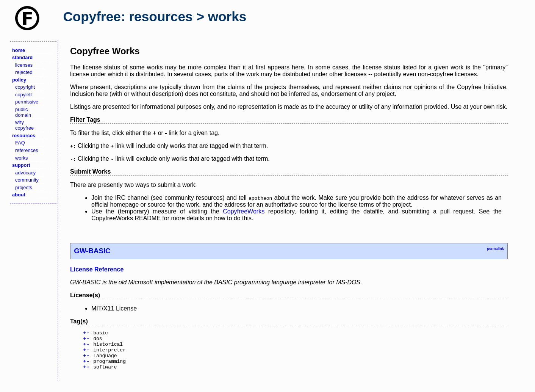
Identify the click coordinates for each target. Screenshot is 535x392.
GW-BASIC (92, 251)
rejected (24, 72)
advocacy (25, 173)
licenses (24, 65)
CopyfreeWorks (244, 211)
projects (24, 187)
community (27, 180)
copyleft (23, 95)
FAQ (20, 143)
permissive (27, 102)
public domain (23, 112)
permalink (495, 249)
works (21, 158)
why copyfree (24, 125)
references (27, 150)
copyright (25, 87)
